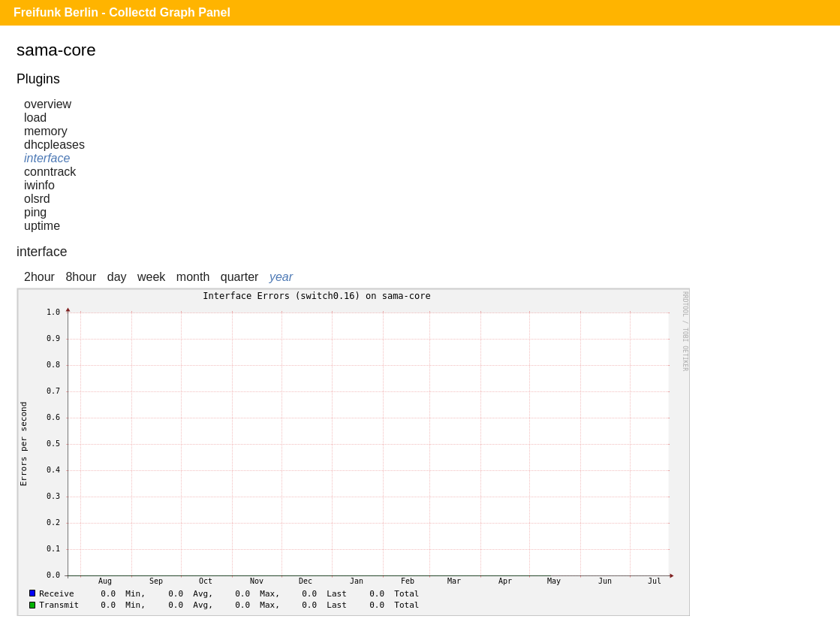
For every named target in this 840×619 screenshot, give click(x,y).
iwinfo (39, 185)
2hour (39, 277)
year (281, 277)
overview (48, 104)
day (117, 277)
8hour (81, 277)
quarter (240, 277)
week (151, 277)
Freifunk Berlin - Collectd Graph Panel (122, 12)
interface (47, 158)
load (35, 118)
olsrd (37, 199)
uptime (42, 226)
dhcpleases (54, 145)
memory (46, 131)
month (193, 277)
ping (35, 212)
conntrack (50, 172)
